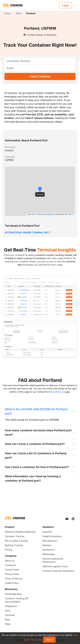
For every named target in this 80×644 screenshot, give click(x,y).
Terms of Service (14, 579)
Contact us (58, 392)
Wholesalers (49, 554)
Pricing (8, 550)
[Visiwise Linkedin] (73, 519)
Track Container (40, 76)
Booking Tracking (14, 545)
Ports (8, 611)
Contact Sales (12, 570)
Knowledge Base (13, 594)
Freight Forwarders (52, 536)
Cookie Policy (12, 583)
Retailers (47, 545)
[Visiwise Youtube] (67, 519)
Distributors (48, 550)
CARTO (71, 214)
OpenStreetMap (47, 214)
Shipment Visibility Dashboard (20, 532)
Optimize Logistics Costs (55, 566)
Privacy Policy (12, 574)
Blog (7, 620)
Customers (10, 565)
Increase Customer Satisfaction (58, 571)
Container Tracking (15, 536)
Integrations (11, 606)
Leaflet (32, 214)
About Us (10, 561)
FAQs (8, 624)
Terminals (10, 615)
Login (65, 5)
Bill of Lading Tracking (16, 541)
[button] (40, 189)
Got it (49, 640)
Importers (47, 532)
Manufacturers (50, 541)
